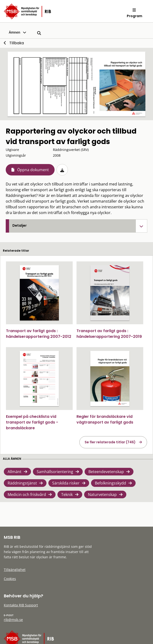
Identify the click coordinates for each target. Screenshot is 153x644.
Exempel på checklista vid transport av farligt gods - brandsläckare (32, 422)
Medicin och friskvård (27, 494)
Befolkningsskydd (110, 483)
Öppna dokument (33, 170)
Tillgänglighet (15, 570)
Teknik (67, 494)
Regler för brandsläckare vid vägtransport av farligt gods (105, 419)
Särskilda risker (66, 483)
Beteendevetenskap (106, 472)
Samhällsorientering (55, 472)
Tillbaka (17, 43)
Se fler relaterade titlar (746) (110, 442)
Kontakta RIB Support (21, 605)
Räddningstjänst (22, 483)
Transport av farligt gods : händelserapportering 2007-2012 (39, 334)
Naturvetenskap (102, 494)
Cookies (10, 579)
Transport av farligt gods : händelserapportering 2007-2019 (109, 334)
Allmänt (15, 472)
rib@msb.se (13, 620)
